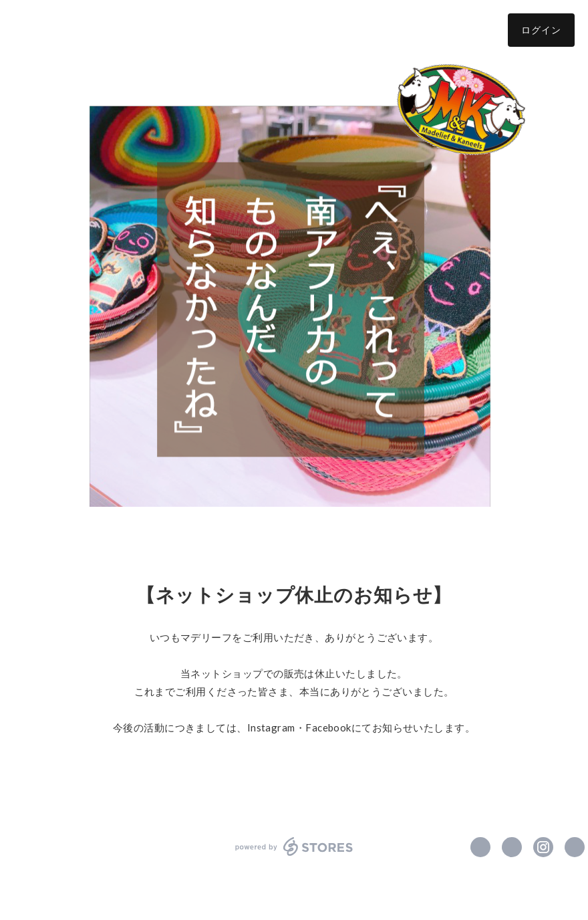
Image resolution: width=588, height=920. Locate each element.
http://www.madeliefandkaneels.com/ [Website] (575, 847)
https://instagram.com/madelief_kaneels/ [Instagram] (543, 847)
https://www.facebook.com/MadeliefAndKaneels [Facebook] (480, 847)
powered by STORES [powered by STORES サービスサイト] (294, 846)
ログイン (541, 30)
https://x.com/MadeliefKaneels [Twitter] (512, 847)
